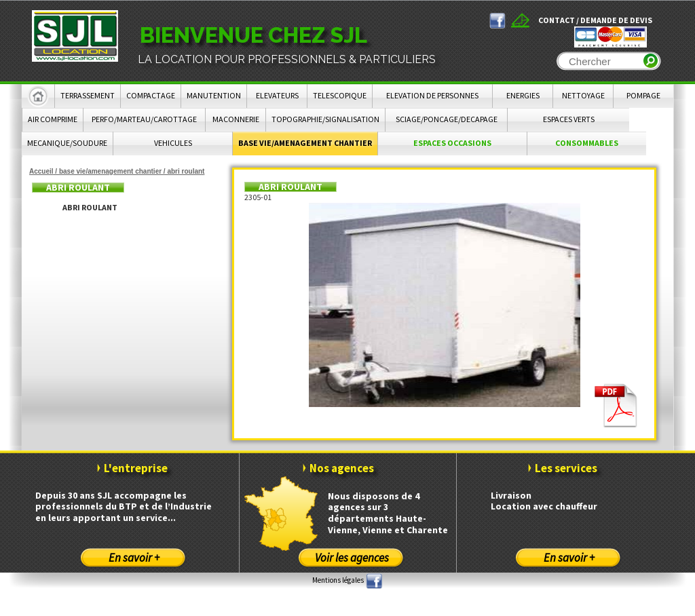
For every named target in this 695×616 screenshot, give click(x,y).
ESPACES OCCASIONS (452, 143)
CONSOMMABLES (587, 143)
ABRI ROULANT (90, 207)
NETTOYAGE (583, 95)
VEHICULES (173, 143)
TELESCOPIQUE (340, 95)
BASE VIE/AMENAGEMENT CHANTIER (305, 143)
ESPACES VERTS (569, 119)
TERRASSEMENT (88, 95)
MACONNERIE (236, 119)
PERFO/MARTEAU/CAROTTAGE (144, 119)
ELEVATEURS (277, 95)
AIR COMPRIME (53, 119)
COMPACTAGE (151, 95)
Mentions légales (338, 580)
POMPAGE (643, 95)
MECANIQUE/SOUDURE (67, 143)
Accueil (41, 171)
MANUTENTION (214, 95)
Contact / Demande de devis (595, 20)
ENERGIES (523, 95)
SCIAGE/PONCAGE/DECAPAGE (447, 119)
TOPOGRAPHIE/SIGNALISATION (325, 119)
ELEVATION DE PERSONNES (432, 95)
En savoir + (134, 558)
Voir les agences (352, 558)
